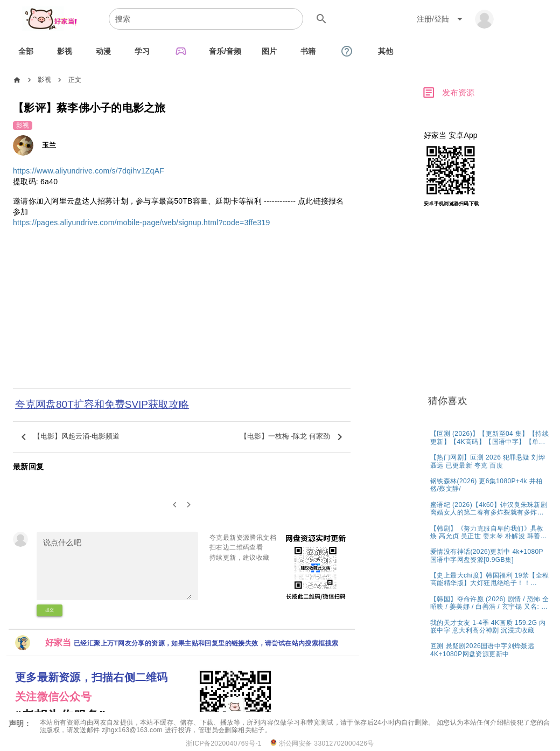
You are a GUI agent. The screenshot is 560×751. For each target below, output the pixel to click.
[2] (189, 505)
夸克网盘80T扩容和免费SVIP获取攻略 (102, 404)
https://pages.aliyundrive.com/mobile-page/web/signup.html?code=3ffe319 (142, 222)
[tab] (26, 51)
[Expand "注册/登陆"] (442, 19)
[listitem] (490, 437)
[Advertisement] (182, 315)
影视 (44, 80)
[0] (175, 505)
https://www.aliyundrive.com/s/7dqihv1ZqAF (89, 171)
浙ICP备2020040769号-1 (224, 743)
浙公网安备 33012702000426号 (322, 743)
